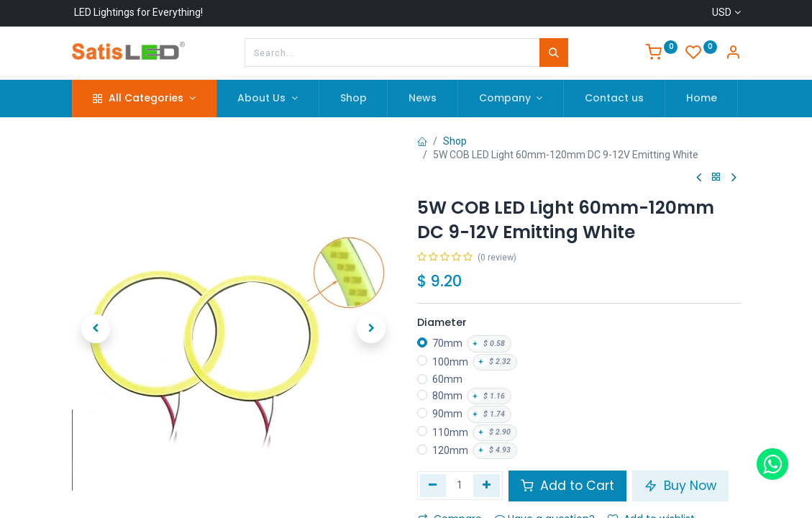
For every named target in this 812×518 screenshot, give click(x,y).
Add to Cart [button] (567, 486)
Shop (455, 141)
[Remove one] (433, 486)
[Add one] (487, 486)
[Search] (554, 53)
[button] (96, 329)
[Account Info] (733, 54)
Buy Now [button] (680, 486)
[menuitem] (353, 99)
